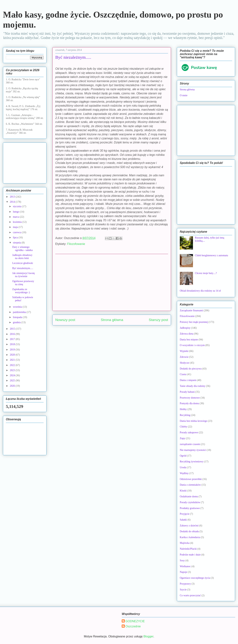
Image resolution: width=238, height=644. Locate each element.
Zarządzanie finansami (191, 310)
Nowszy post (65, 320)
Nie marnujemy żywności (193, 450)
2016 (13, 334)
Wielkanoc (185, 566)
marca (16, 217)
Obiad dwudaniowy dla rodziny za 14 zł (200, 291)
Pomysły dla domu (189, 403)
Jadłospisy (185, 328)
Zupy (183, 438)
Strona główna (112, 320)
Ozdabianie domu (189, 496)
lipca (16, 237)
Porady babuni (187, 392)
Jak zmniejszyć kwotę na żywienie (24, 275)
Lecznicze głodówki (23, 263)
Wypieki (184, 351)
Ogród (183, 456)
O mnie (184, 95)
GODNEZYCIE (135, 621)
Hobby (183, 409)
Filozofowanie (76, 244)
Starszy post (158, 320)
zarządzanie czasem (190, 444)
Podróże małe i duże (190, 555)
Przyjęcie (185, 514)
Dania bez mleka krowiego (194, 421)
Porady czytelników (190, 502)
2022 (13, 365)
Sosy (182, 561)
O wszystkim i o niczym (192, 345)
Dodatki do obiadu (189, 531)
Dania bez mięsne (189, 340)
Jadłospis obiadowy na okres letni (22, 257)
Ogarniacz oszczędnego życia (195, 578)
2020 (13, 355)
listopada (18, 317)
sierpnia (17, 243)
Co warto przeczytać (190, 595)
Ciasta (183, 374)
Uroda (183, 467)
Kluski (183, 491)
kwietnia (18, 222)
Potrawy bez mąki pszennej (194, 322)
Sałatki (183, 520)
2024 (13, 375)
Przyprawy (185, 584)
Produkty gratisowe (190, 508)
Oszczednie (133, 626)
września (18, 307)
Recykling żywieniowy (192, 462)
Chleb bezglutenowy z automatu (212, 255)
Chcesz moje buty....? (206, 273)
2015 (13, 329)
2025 (13, 381)
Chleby (183, 427)
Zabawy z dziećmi (189, 526)
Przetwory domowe (190, 398)
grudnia (17, 322)
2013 (13, 197)
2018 (13, 344)
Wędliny (184, 473)
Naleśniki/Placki (188, 549)
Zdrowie (184, 357)
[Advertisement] (112, 282)
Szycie (183, 590)
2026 (13, 386)
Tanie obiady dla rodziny (193, 386)
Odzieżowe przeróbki (191, 479)
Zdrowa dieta (187, 334)
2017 (13, 339)
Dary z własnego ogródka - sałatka (22, 249)
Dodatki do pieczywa (191, 369)
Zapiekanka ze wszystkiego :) (21, 291)
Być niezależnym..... (23, 268)
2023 (13, 370)
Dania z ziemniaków (190, 485)
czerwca (17, 232)
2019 (13, 350)
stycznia (17, 206)
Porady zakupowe (189, 432)
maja (16, 227)
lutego (16, 212)
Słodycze (184, 363)
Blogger (148, 636)
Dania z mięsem (188, 380)
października (20, 312)
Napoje (183, 572)
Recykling (185, 415)
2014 (13, 202)
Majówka (185, 543)
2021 (13, 360)
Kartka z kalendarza (190, 537)
